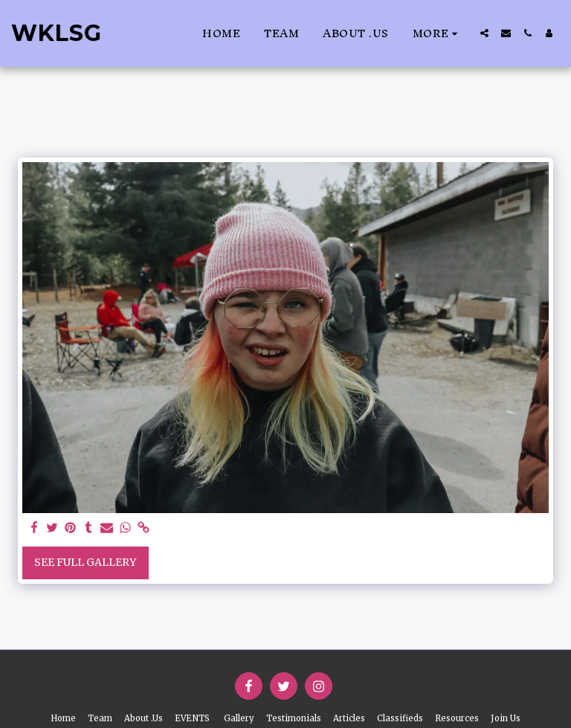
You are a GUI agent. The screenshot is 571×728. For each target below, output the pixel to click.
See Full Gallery (85, 562)
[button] (484, 33)
